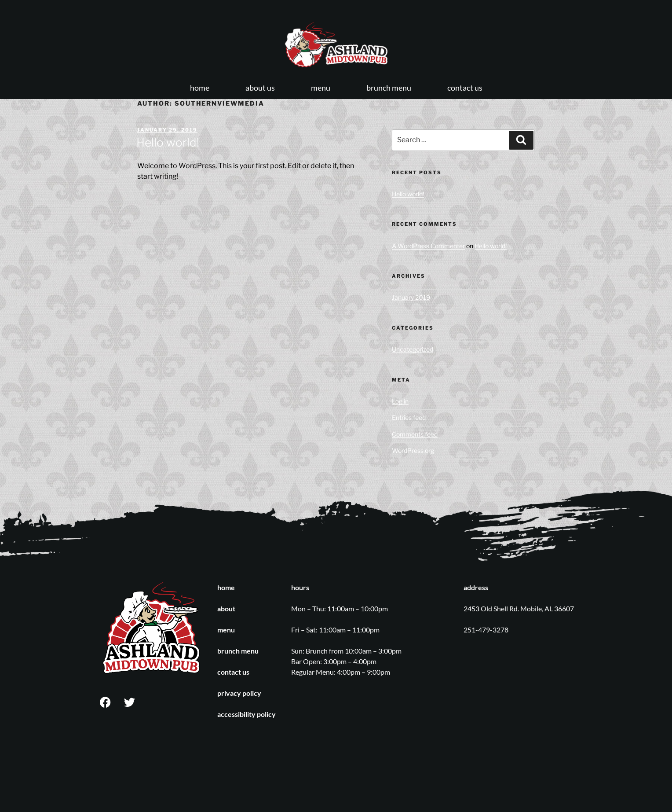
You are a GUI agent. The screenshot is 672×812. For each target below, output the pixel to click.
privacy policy (239, 693)
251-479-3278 (486, 630)
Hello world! (168, 142)
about (226, 608)
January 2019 (411, 297)
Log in (400, 401)
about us (260, 88)
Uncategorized (413, 349)
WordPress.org (413, 450)
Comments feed (415, 434)
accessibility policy (247, 714)
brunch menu (389, 88)
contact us (465, 88)
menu (321, 88)
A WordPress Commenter (428, 246)
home (200, 88)
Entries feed (409, 417)
